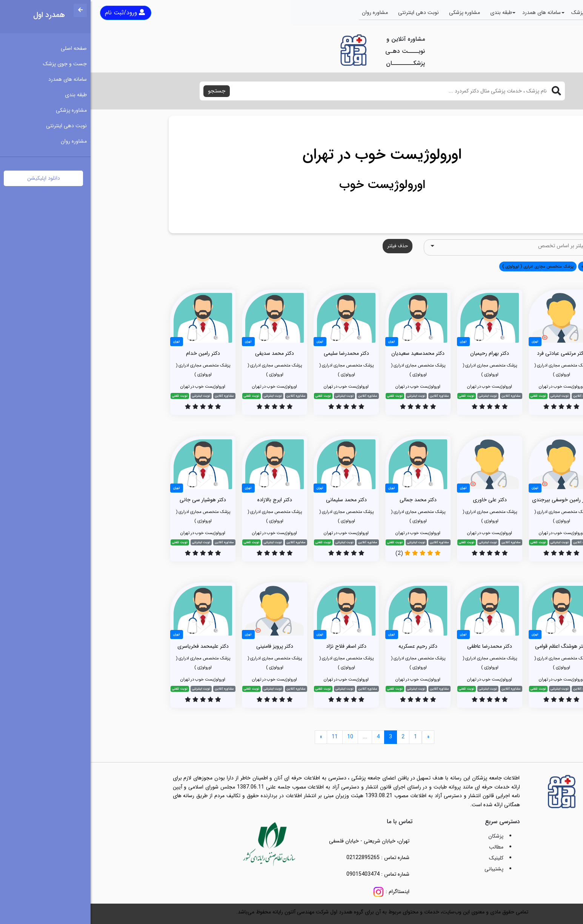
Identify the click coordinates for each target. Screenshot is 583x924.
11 (244, 737)
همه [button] (494, 266)
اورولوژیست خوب (292, 185)
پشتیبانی (403, 869)
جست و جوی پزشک (503, 12)
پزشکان (405, 836)
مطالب (406, 847)
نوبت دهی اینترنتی (328, 12)
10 (260, 737)
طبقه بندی (411, 12)
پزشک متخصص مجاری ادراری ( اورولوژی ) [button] (447, 266)
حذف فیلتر (307, 246)
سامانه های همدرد (451, 12)
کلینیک (406, 858)
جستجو (126, 91)
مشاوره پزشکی (374, 12)
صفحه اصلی (548, 12)
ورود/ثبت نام (34, 13)
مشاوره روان (284, 12)
